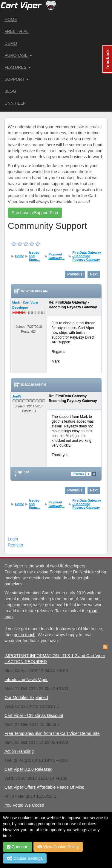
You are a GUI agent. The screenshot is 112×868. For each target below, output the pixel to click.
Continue (18, 847)
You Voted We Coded (24, 805)
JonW (17, 396)
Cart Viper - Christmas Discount (34, 715)
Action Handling (19, 751)
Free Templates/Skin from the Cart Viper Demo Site (52, 733)
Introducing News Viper (26, 680)
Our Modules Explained (26, 698)
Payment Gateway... (56, 256)
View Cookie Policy (58, 847)
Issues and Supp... (34, 256)
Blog (10, 91)
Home (11, 19)
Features (18, 67)
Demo (11, 43)
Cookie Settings (25, 858)
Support (17, 79)
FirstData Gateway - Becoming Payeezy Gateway (87, 256)
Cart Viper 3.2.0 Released (29, 769)
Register (16, 545)
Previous (75, 274)
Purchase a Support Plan (35, 213)
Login (13, 539)
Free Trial (17, 31)
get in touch (24, 635)
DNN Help (15, 103)
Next (94, 274)
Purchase (18, 55)
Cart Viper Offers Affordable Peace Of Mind (45, 787)
